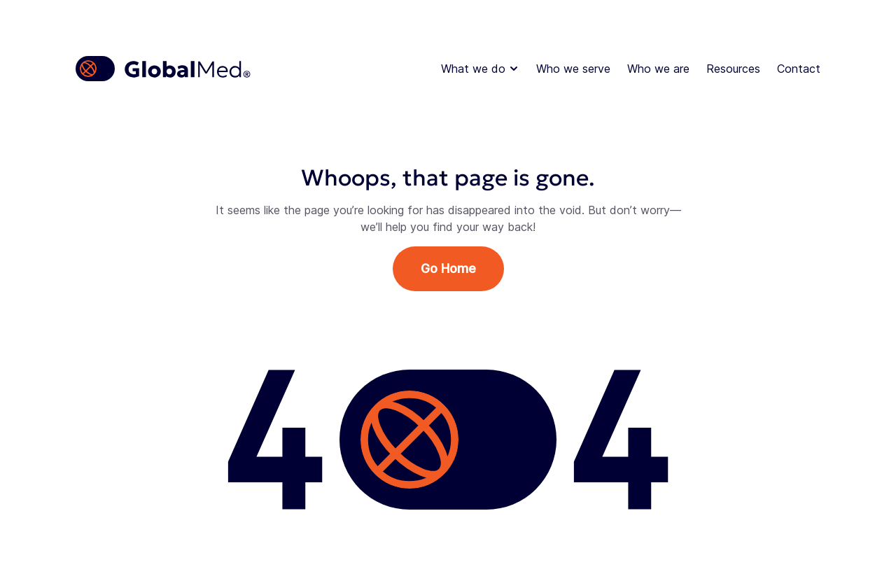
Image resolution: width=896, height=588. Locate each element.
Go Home (448, 268)
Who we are (658, 69)
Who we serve (573, 69)
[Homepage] (164, 69)
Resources (733, 69)
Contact (799, 69)
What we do (480, 69)
